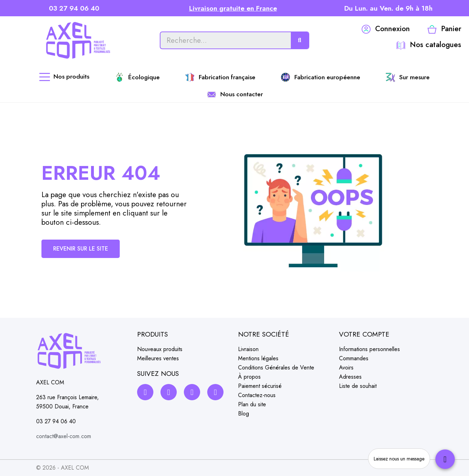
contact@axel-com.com (64, 436)
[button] (81, 249)
